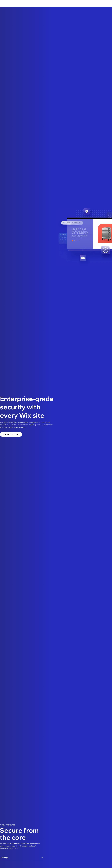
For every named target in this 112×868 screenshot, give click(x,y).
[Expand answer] (42, 858)
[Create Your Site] (11, 434)
